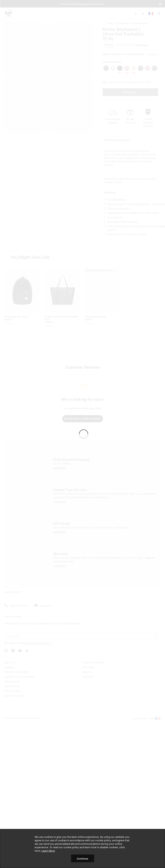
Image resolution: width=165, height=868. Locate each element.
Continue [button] (82, 858)
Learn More (48, 851)
